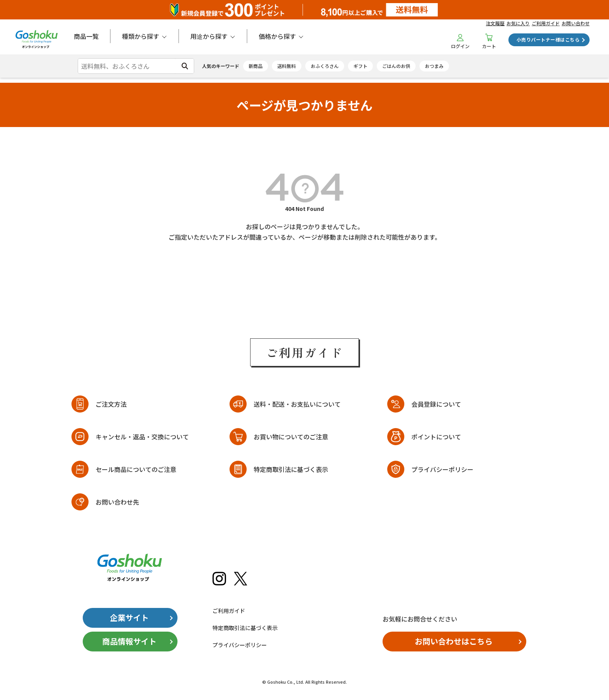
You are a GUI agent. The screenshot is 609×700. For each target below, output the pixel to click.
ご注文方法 (111, 404)
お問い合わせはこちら (454, 641)
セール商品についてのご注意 (136, 469)
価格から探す (277, 36)
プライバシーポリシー (442, 469)
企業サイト (129, 617)
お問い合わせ (576, 23)
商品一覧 (86, 36)
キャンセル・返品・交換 (142, 437)
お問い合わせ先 (117, 502)
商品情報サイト (129, 641)
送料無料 (287, 66)
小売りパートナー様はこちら (548, 39)
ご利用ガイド (546, 23)
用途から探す (209, 36)
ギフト (360, 66)
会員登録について (436, 404)
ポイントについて (436, 437)
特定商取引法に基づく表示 (291, 469)
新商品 (256, 66)
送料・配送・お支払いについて (297, 404)
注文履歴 (495, 23)
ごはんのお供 (396, 66)
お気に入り (518, 23)
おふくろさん (325, 66)
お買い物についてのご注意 (291, 437)
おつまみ (434, 66)
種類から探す (141, 36)
